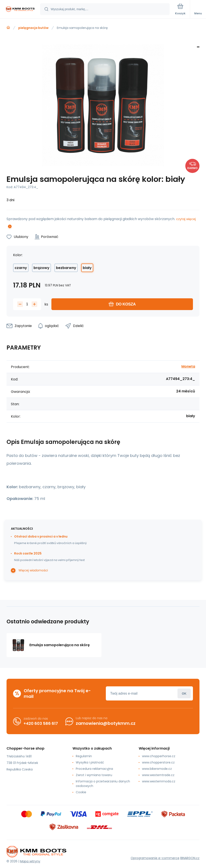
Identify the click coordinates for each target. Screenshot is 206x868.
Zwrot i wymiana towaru (94, 775)
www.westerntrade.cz (158, 775)
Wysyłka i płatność (90, 762)
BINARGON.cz (190, 858)
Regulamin (84, 756)
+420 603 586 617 (41, 723)
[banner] (20, 9)
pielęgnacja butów (33, 28)
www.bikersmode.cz (157, 769)
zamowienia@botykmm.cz (106, 723)
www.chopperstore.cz (158, 762)
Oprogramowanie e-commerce (155, 858)
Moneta (188, 366)
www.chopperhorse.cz (159, 756)
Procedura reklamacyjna (94, 769)
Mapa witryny (30, 861)
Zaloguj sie (184, 693)
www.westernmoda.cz (159, 781)
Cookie (81, 792)
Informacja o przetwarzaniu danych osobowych (103, 784)
